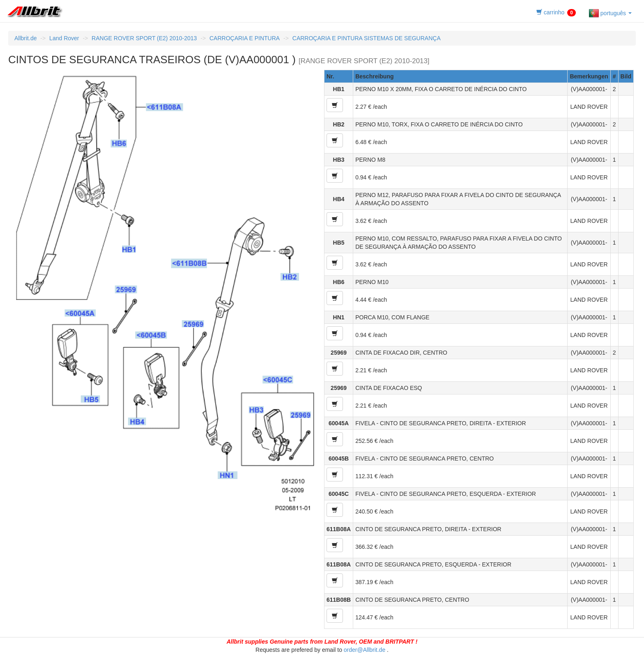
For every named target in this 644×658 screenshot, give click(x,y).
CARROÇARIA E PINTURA (245, 38)
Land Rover (64, 38)
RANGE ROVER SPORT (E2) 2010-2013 (144, 38)
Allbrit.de (25, 38)
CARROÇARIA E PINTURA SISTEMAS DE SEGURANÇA (367, 38)
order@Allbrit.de (365, 650)
